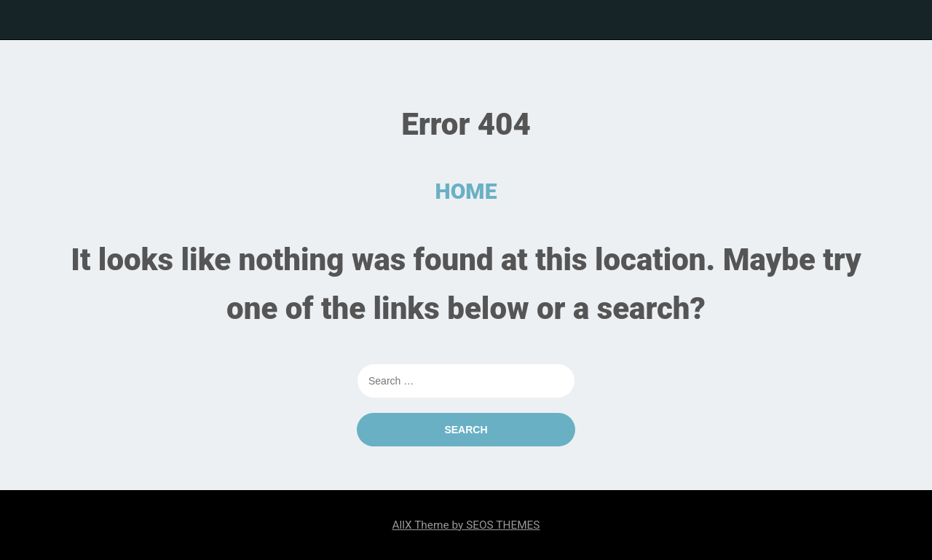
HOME (466, 191)
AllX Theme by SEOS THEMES (466, 525)
